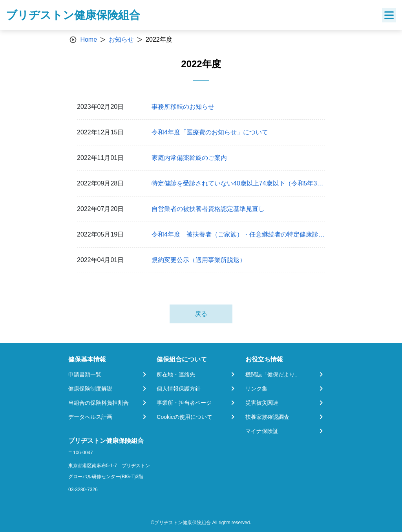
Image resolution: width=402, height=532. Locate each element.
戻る (201, 314)
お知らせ (121, 39)
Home (89, 39)
